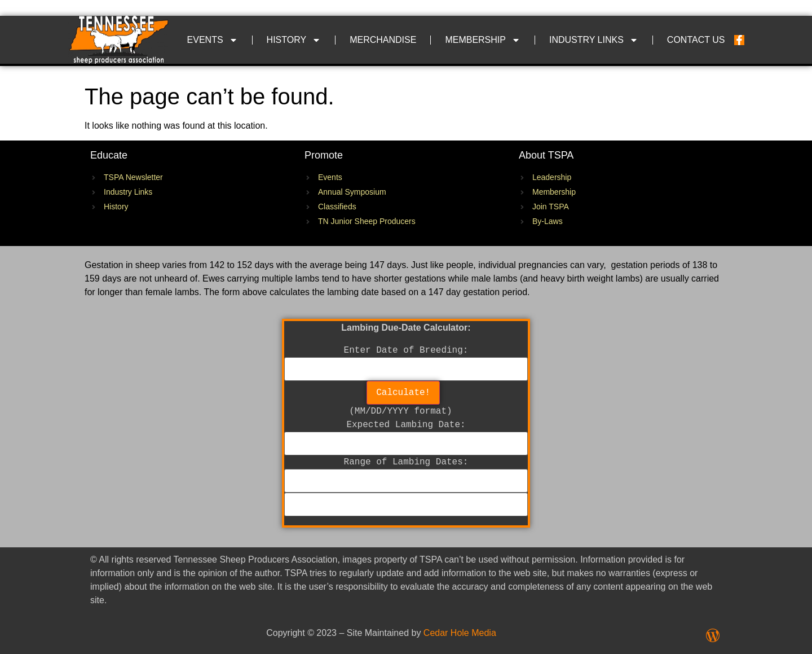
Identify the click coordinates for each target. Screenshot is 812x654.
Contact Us (696, 40)
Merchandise (383, 40)
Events (213, 40)
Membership (483, 40)
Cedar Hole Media (460, 633)
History (294, 40)
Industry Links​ (594, 40)
